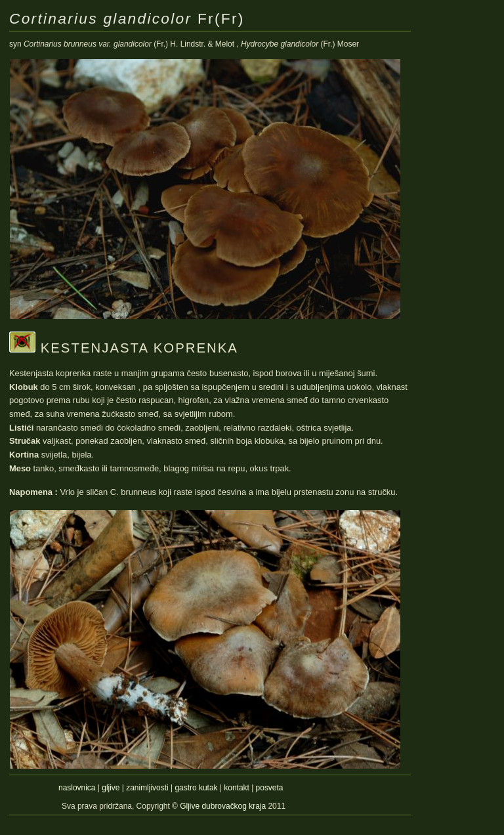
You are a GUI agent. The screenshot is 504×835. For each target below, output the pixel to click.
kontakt (237, 788)
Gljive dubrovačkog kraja (224, 806)
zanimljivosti (147, 788)
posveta (270, 788)
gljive (111, 788)
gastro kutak (196, 788)
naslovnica (77, 788)
